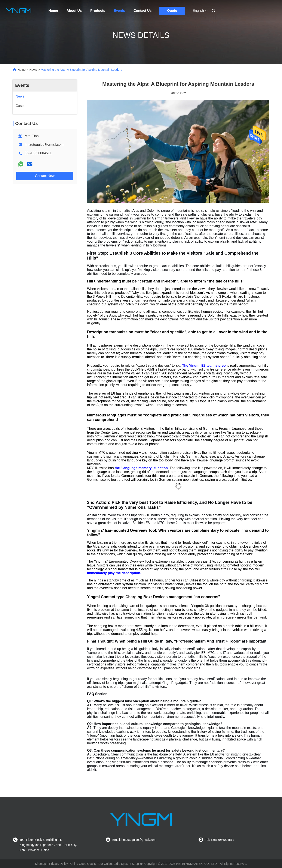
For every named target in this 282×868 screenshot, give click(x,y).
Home (53, 11)
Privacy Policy (59, 864)
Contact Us (142, 11)
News (33, 70)
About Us (74, 11)
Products (98, 11)
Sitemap (40, 864)
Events (119, 11)
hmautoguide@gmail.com (44, 145)
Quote (172, 11)
